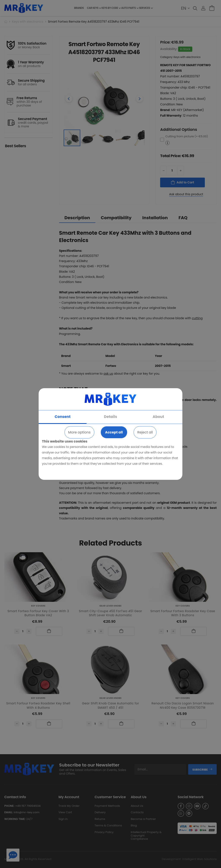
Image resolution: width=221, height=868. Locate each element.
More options (79, 432)
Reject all (145, 432)
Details (111, 417)
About (158, 417)
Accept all (114, 432)
